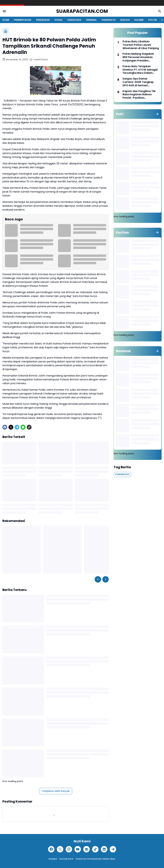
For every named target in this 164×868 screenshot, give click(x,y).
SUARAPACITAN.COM (82, 11)
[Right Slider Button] (161, 20)
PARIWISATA (109, 20)
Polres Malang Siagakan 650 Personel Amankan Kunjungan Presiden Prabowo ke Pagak (138, 57)
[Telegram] (17, 427)
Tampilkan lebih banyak (56, 791)
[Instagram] (69, 849)
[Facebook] (5, 427)
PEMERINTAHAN (23, 20)
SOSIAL (59, 20)
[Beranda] (6, 31)
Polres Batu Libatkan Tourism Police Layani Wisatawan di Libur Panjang (141, 45)
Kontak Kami (66, 859)
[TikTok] (95, 849)
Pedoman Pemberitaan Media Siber (96, 859)
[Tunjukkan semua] (157, 114)
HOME (6, 20)
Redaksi (53, 859)
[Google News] (86, 849)
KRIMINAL (91, 20)
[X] (11, 427)
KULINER (139, 20)
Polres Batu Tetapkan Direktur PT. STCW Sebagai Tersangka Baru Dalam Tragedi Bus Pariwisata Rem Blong (140, 70)
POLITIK (153, 20)
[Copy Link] (29, 427)
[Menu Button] (4, 11)
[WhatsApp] (23, 427)
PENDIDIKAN (43, 20)
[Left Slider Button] (98, 579)
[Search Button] (160, 11)
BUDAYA (125, 20)
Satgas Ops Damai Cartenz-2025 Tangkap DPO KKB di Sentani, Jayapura (138, 82)
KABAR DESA (74, 20)
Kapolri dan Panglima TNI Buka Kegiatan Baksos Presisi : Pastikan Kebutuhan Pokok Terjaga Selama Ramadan (139, 95)
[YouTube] (78, 849)
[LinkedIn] (104, 849)
